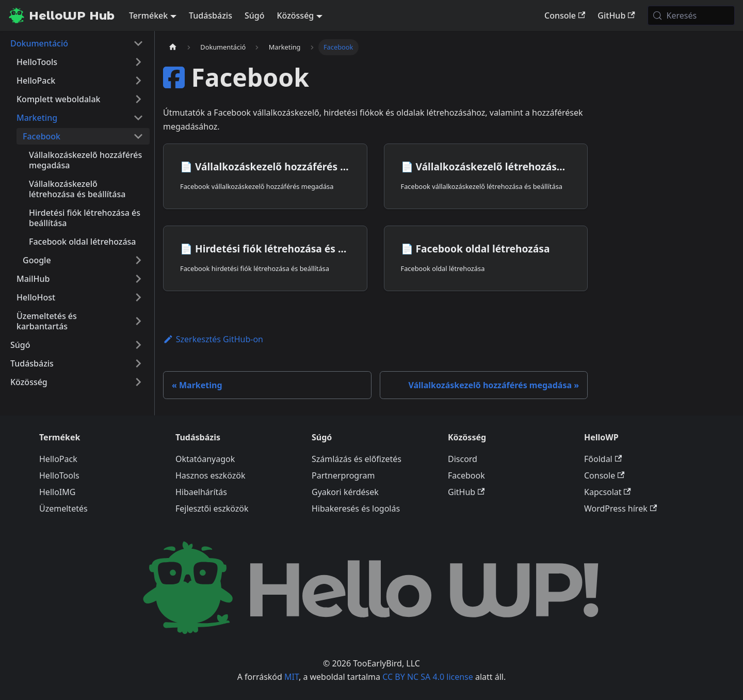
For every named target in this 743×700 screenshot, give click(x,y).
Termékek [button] (148, 15)
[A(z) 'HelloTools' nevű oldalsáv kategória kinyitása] (138, 62)
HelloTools (59, 475)
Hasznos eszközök (210, 475)
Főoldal (603, 459)
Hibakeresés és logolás (356, 508)
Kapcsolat (608, 492)
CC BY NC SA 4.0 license (428, 677)
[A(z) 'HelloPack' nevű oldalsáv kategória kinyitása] (138, 81)
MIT (292, 677)
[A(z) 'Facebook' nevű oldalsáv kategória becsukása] (138, 136)
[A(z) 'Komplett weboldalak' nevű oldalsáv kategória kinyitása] (138, 99)
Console (565, 15)
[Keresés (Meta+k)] (691, 15)
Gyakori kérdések (345, 492)
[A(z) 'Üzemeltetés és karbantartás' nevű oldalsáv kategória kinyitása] (138, 321)
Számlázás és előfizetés (357, 459)
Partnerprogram (343, 475)
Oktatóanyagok (205, 459)
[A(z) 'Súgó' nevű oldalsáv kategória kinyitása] (138, 345)
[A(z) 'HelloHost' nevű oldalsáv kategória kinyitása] (138, 297)
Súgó (255, 15)
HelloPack (58, 459)
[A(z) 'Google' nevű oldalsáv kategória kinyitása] (138, 260)
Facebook (466, 475)
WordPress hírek (620, 508)
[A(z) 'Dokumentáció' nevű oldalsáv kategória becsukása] (138, 43)
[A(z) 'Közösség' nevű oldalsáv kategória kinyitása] (138, 382)
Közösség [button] (295, 15)
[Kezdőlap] (173, 47)
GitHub (616, 15)
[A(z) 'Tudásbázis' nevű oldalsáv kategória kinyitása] (138, 363)
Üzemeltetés (63, 508)
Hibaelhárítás (201, 492)
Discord (463, 459)
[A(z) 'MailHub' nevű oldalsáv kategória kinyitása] (138, 279)
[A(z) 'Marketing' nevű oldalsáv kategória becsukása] (138, 118)
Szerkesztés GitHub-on (213, 339)
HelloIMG (57, 492)
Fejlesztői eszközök (212, 508)
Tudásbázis (211, 15)
